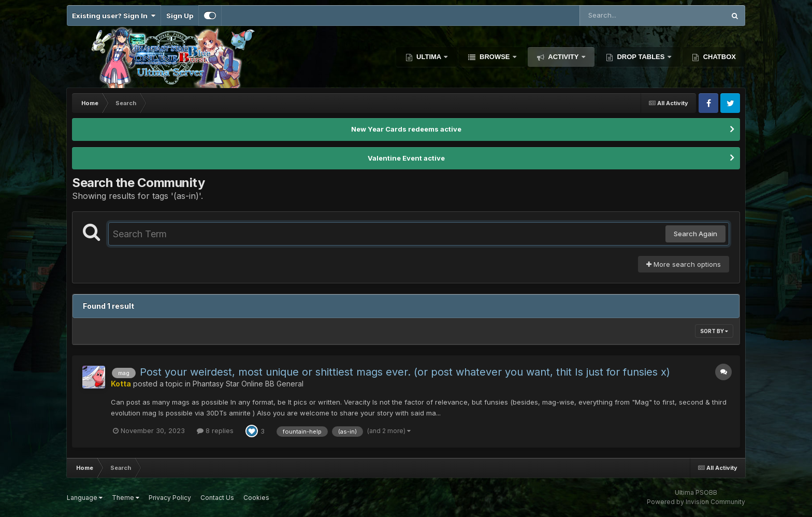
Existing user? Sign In (114, 16)
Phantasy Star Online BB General (248, 384)
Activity (563, 57)
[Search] (624, 16)
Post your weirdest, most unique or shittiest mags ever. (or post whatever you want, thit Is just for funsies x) (405, 372)
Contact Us (217, 498)
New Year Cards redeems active (406, 129)
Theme (126, 498)
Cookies (256, 498)
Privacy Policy (170, 498)
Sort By (714, 331)
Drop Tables (641, 57)
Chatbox (719, 57)
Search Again (695, 234)
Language (85, 498)
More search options (684, 264)
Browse (495, 57)
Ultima (429, 57)
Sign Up (180, 16)
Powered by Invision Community (696, 502)
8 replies (215, 430)
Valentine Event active (406, 158)
